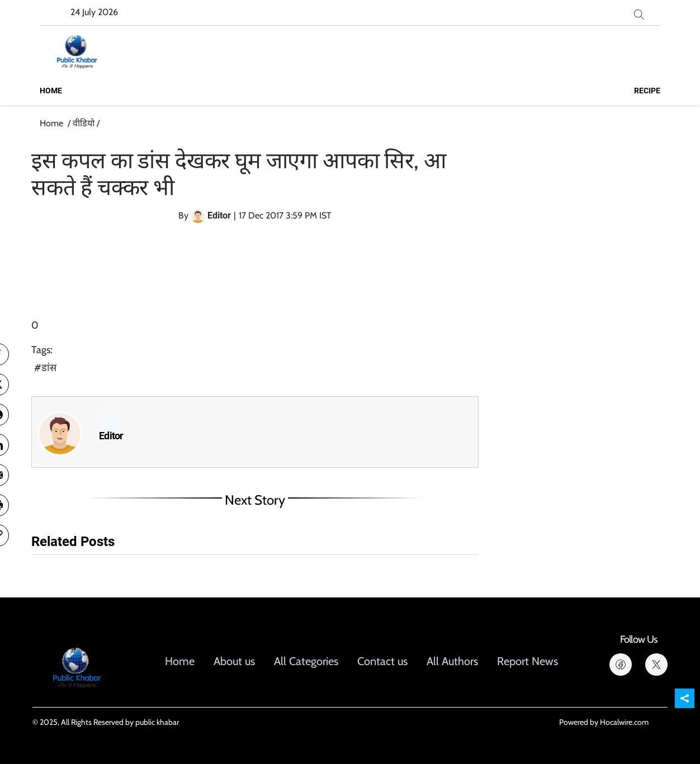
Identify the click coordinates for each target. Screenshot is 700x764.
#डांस (45, 368)
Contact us (382, 661)
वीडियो (84, 123)
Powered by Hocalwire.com (604, 722)
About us (234, 661)
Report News (528, 661)
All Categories (306, 661)
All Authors (452, 661)
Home (51, 91)
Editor (111, 436)
